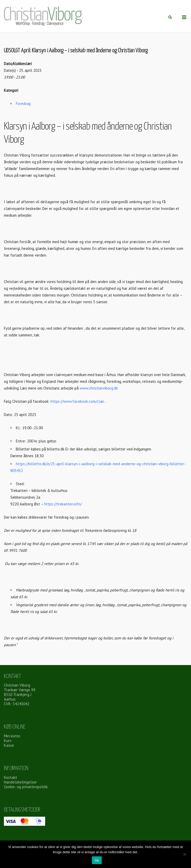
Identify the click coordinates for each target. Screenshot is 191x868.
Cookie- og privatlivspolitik (26, 787)
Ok (97, 860)
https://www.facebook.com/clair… (79, 401)
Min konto (12, 736)
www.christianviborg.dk (98, 388)
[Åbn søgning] (170, 18)
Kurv (8, 741)
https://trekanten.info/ (63, 504)
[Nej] (185, 854)
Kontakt (11, 777)
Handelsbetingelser (20, 782)
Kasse (9, 745)
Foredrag (23, 104)
